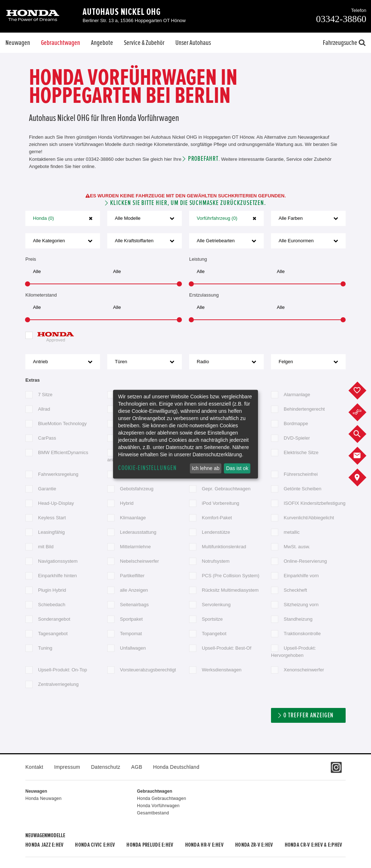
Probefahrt (203, 159)
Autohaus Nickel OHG (122, 12)
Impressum (67, 767)
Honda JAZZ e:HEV (44, 845)
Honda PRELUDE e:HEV (150, 845)
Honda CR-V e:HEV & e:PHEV (314, 845)
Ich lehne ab (205, 468)
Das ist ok (237, 468)
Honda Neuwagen (43, 798)
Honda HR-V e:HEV (204, 845)
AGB (137, 767)
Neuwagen (18, 43)
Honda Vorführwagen (158, 806)
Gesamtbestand (153, 813)
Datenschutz (106, 767)
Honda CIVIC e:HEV (95, 845)
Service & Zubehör (144, 43)
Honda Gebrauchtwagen (162, 798)
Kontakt (34, 767)
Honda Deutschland (176, 767)
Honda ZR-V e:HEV (254, 845)
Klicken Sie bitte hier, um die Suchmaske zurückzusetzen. (188, 203)
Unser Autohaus (193, 43)
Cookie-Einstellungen (147, 468)
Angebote (102, 43)
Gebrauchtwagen (61, 43)
